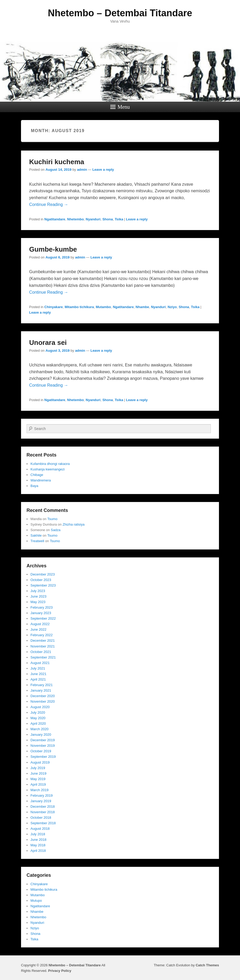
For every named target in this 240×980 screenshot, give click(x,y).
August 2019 (40, 762)
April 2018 (38, 851)
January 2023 (41, 613)
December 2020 (43, 696)
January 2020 (41, 735)
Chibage (37, 475)
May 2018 (38, 845)
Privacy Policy (60, 971)
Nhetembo (76, 219)
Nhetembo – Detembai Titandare (120, 13)
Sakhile (36, 535)
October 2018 (41, 818)
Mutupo (36, 901)
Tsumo (52, 519)
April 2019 (38, 784)
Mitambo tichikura (79, 307)
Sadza (56, 530)
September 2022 (43, 618)
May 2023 (38, 602)
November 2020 (43, 701)
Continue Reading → (49, 204)
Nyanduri (93, 219)
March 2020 (40, 729)
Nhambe (142, 307)
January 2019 (41, 801)
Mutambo (103, 307)
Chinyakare (54, 307)
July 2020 (38, 712)
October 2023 (41, 580)
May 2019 (38, 779)
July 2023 (38, 591)
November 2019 (43, 746)
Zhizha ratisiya (74, 524)
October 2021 (41, 652)
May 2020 (38, 718)
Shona (108, 219)
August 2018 (40, 829)
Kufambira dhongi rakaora (50, 464)
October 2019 (41, 751)
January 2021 (41, 690)
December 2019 (43, 740)
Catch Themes (207, 965)
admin (82, 170)
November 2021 (43, 646)
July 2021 (38, 668)
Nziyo (172, 307)
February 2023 (42, 607)
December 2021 (43, 641)
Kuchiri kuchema (57, 162)
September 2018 (43, 823)
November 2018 (43, 812)
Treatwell (37, 541)
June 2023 (38, 596)
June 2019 (38, 773)
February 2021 (42, 685)
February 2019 (42, 795)
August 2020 (40, 707)
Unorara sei (48, 343)
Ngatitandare (55, 219)
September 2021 (43, 657)
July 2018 (38, 834)
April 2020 (38, 724)
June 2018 (38, 840)
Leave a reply (103, 170)
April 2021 (38, 679)
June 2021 (38, 674)
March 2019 (40, 790)
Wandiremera (41, 480)
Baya (34, 486)
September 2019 (43, 757)
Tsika (119, 219)
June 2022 (38, 629)
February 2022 (42, 635)
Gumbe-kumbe (53, 249)
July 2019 (38, 768)
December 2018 (43, 807)
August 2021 (40, 663)
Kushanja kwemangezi (48, 469)
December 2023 (43, 574)
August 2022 (40, 624)
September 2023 (43, 585)
